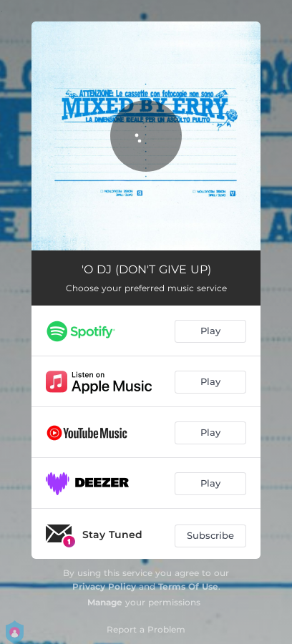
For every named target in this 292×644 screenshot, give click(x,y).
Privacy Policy (104, 586)
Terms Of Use (188, 586)
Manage (105, 602)
